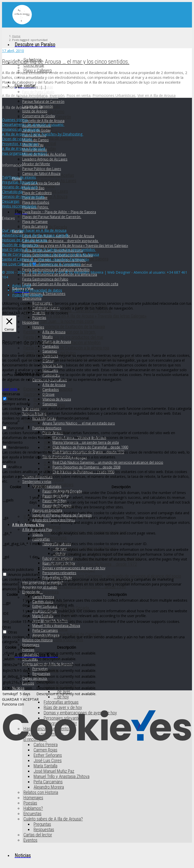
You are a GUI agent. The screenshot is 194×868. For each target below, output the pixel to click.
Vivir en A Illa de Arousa (156, 95)
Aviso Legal (21, 285)
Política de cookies (27, 295)
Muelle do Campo (35, 140)
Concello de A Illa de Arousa (43, 121)
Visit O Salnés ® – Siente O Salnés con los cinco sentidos (49, 250)
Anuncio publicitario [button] (18, 569)
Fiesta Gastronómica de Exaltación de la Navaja (64, 327)
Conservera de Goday (39, 116)
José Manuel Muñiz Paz (54, 771)
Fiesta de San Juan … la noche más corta (59, 321)
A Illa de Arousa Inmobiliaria (25, 95)
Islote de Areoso (35, 111)
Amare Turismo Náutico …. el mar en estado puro (79, 423)
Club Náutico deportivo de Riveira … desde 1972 (95, 564)
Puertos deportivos (50, 538)
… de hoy (61, 697)
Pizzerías (39, 318)
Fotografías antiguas (61, 702)
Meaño (48, 337)
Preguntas (42, 824)
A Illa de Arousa (54, 332)
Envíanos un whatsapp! (21, 129)
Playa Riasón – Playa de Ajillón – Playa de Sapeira (59, 212)
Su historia (30, 68)
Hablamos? (33, 808)
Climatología (12, 192)
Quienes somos (15, 120)
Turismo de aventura (37, 477)
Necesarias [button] (11, 394)
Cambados (51, 346)
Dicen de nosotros (18, 139)
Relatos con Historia (41, 792)
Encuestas (32, 814)
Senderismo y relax (37, 482)
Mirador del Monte (36, 164)
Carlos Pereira (43, 597)
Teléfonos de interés (19, 177)
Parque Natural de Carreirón (43, 102)
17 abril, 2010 (13, 51)
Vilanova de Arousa (57, 342)
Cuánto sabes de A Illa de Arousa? (53, 819)
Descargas (11, 201)
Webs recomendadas (19, 206)
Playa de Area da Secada (41, 183)
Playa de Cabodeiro (37, 193)
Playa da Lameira (35, 226)
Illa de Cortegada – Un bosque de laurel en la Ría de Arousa (51, 254)
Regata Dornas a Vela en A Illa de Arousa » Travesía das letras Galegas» (85, 316)
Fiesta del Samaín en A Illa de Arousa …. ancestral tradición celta (70, 284)
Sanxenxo (50, 351)
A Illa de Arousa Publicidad (24, 148)
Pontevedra (54, 479)
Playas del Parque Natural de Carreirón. (52, 217)
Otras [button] (7, 627)
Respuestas (44, 829)
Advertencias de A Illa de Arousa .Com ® (36, 235)
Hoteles (38, 327)
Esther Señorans (48, 755)
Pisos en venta (78, 95)
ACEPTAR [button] (29, 313)
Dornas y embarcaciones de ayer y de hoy (74, 568)
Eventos (30, 840)
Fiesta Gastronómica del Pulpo (45, 279)
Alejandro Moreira (49, 787)
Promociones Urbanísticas (114, 95)
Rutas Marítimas (47, 527)
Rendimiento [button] (12, 442)
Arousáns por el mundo (40, 587)
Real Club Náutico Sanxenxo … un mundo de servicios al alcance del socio (117, 576)
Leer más (10, 389)
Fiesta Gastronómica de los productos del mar (63, 337)
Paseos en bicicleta (47, 510)
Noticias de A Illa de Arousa (25, 240)
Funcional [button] (10, 423)
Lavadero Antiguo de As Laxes (45, 159)
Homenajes (33, 798)
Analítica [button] (9, 462)
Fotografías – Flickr (57, 578)
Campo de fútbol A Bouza (41, 174)
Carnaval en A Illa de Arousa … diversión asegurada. (60, 241)
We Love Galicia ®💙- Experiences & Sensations (41, 264)
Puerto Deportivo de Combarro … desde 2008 (93, 581)
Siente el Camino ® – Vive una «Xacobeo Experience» (45, 259)
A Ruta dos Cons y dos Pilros (58, 640)
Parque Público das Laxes (42, 169)
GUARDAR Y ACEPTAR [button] (20, 699)
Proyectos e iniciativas (21, 144)
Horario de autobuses (20, 187)
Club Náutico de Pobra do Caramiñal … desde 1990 (90, 447)
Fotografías (41, 539)
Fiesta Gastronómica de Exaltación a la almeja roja (66, 348)
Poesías (30, 803)
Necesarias (17, 399)
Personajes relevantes (59, 573)
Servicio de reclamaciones (23, 196)
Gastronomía (34, 394)
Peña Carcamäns (48, 782)
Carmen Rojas (45, 750)
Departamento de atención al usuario (33, 124)
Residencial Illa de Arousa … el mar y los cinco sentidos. (66, 62)
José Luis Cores (48, 760)
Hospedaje (33, 421)
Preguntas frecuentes (20, 182)
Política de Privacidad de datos (37, 290)
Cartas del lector (38, 835)
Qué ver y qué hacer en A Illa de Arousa (34, 230)
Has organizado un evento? (43, 582)
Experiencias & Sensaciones (44, 294)
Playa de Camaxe (35, 222)
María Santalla (45, 766)
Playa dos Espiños (36, 202)
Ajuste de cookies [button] (54, 313)
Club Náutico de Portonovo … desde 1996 (90, 587)
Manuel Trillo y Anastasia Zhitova (62, 776)
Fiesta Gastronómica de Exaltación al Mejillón (56, 270)
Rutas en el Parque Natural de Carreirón (67, 634)
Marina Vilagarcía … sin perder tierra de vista (86, 442)
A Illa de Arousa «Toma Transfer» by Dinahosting (43, 134)
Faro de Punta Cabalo (38, 92)
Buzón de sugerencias (21, 245)
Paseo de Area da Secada (66, 608)
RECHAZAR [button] (11, 313)
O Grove (51, 463)
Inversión (57, 95)
